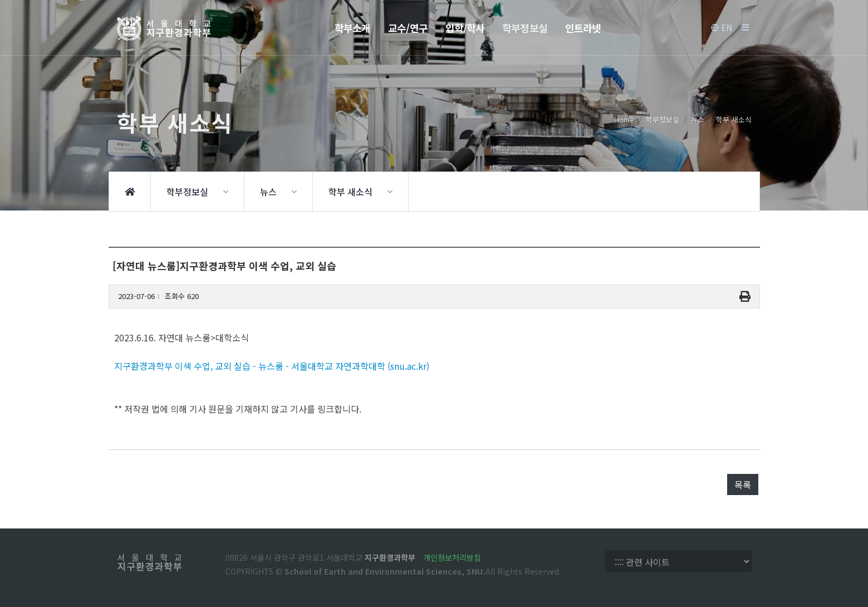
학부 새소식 (734, 119)
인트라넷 (583, 28)
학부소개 (352, 28)
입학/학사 (465, 28)
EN (722, 28)
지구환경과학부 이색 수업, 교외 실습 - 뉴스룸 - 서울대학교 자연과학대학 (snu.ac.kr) (272, 366)
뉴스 (698, 119)
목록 (743, 484)
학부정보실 (525, 28)
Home (624, 119)
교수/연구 (408, 28)
